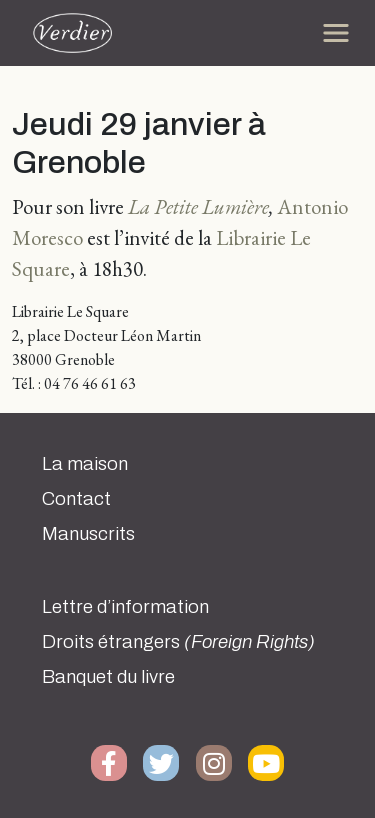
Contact (76, 499)
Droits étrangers (178, 642)
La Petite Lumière (198, 206)
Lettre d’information (125, 607)
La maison (85, 464)
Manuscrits (88, 534)
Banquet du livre (108, 677)
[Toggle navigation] (336, 33)
